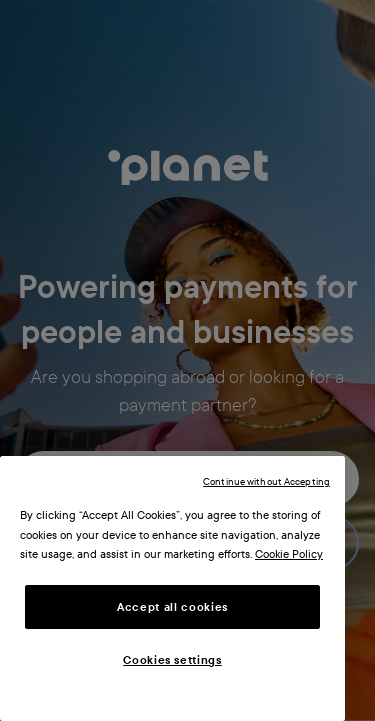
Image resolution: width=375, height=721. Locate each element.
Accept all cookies (172, 607)
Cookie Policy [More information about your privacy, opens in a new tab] (289, 554)
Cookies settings (172, 660)
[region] (172, 588)
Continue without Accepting (266, 481)
